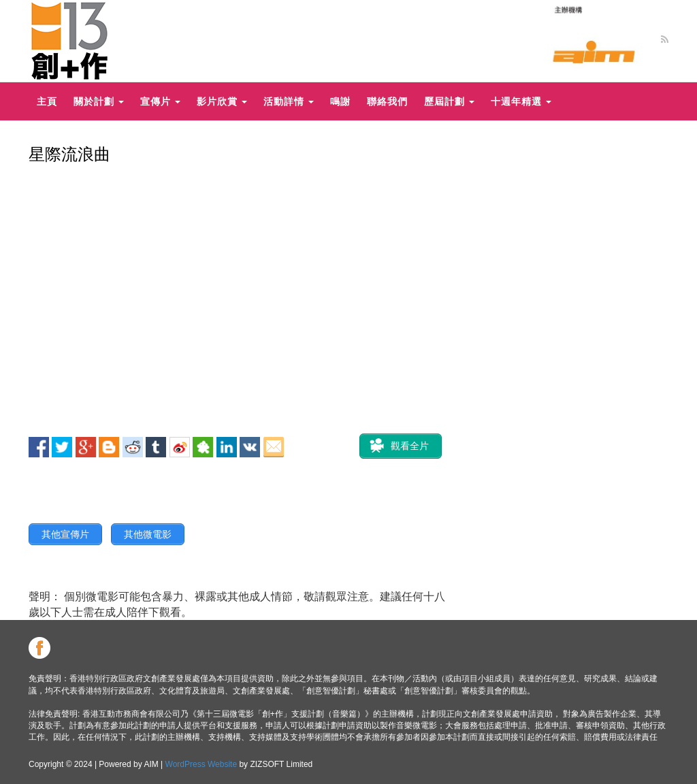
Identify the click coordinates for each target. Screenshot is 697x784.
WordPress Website (201, 764)
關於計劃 (99, 101)
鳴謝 (340, 101)
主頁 (47, 101)
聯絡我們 (387, 101)
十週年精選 (521, 101)
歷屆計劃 (449, 101)
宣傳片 (160, 101)
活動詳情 (289, 101)
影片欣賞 (222, 101)
